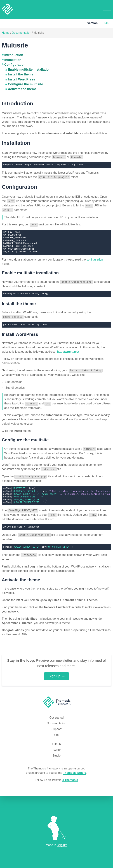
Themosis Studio (75, 770)
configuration (95, 258)
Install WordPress (22, 79)
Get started (56, 715)
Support (56, 726)
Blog (56, 732)
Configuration (15, 65)
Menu (107, 9)
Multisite (39, 33)
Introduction (14, 55)
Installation (13, 60)
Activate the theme (22, 89)
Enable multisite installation (29, 70)
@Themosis (70, 777)
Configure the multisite (25, 84)
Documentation (22, 33)
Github (56, 741)
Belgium (62, 845)
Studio (56, 753)
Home (6, 33)
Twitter (56, 747)
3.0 (106, 23)
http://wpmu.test (68, 350)
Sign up (57, 673)
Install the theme (21, 74)
